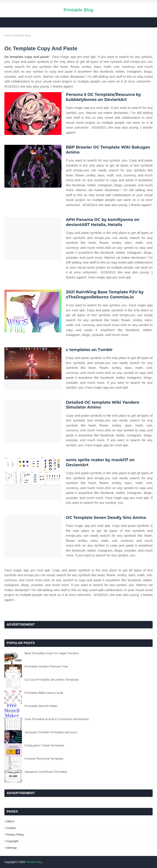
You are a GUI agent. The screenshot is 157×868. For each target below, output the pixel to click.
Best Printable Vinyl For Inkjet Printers (52, 653)
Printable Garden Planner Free (46, 666)
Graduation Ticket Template (44, 745)
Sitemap (11, 848)
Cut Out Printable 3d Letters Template (52, 680)
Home (8, 36)
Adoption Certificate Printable (46, 772)
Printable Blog (79, 10)
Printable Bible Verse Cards (44, 693)
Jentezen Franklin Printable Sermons (51, 732)
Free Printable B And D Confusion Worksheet (57, 719)
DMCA (10, 821)
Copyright (12, 841)
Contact (11, 828)
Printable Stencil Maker (41, 706)
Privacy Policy (15, 835)
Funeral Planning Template (44, 759)
